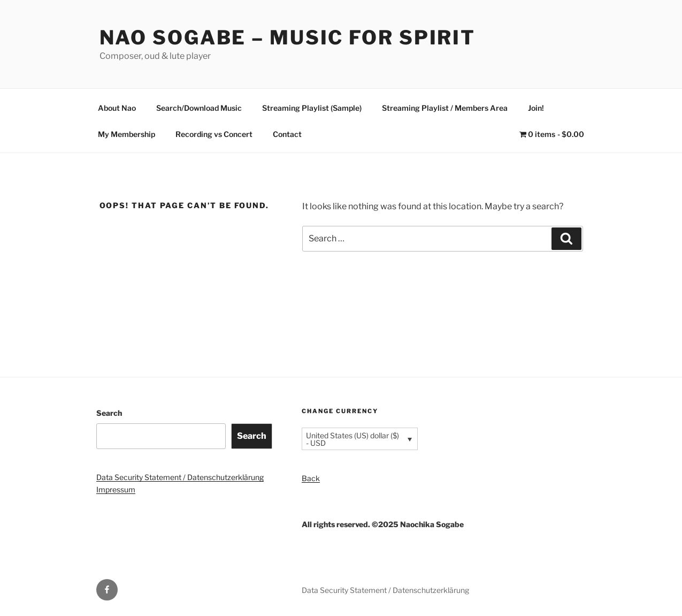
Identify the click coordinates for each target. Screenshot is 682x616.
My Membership (127, 134)
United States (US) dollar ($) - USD (353, 439)
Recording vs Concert (214, 134)
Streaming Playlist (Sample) (312, 108)
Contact (287, 134)
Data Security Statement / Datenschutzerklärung (180, 477)
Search (109, 413)
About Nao (117, 108)
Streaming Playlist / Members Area (445, 108)
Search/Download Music (199, 108)
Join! (536, 108)
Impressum (116, 489)
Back (311, 478)
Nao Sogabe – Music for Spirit (288, 37)
